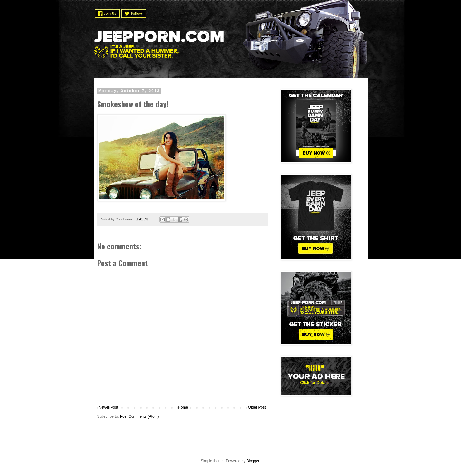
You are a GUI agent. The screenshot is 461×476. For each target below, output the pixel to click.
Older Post (257, 407)
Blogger (253, 461)
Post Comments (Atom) (139, 416)
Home (183, 407)
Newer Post (108, 407)
